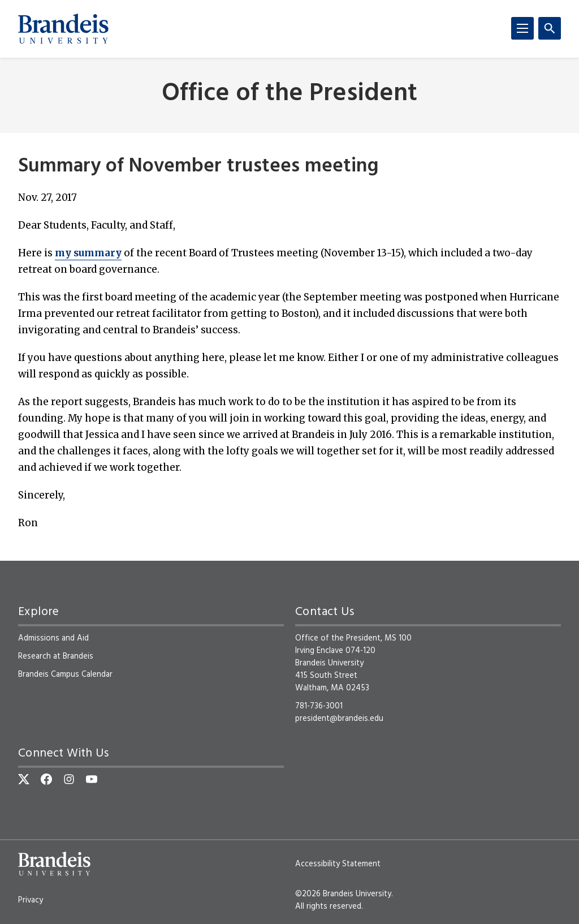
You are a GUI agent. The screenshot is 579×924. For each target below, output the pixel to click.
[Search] (550, 28)
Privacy (31, 900)
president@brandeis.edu (339, 719)
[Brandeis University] (63, 29)
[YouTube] (92, 779)
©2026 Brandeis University (343, 894)
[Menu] (522, 28)
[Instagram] (69, 779)
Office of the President (289, 94)
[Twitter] (24, 779)
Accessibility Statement (338, 864)
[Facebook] (46, 779)
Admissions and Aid (53, 638)
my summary (88, 253)
